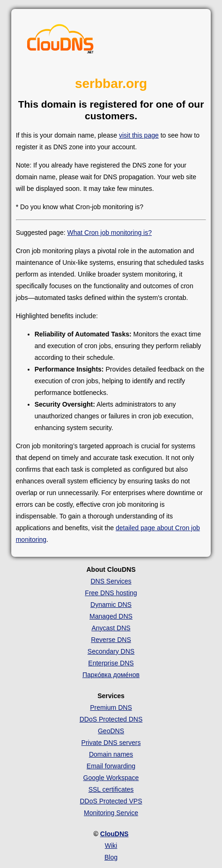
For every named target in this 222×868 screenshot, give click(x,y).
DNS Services (111, 581)
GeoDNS (111, 731)
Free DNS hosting (111, 593)
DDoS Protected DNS (111, 719)
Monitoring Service (111, 813)
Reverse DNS (111, 640)
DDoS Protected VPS (111, 801)
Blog (111, 857)
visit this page (139, 135)
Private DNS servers (111, 743)
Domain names (111, 754)
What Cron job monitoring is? (109, 233)
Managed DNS (111, 616)
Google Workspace (111, 778)
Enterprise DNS (111, 663)
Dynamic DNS (111, 605)
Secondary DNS (111, 651)
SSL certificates (111, 789)
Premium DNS (111, 708)
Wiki (111, 846)
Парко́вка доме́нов (111, 675)
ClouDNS (115, 834)
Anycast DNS (111, 628)
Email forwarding (111, 766)
